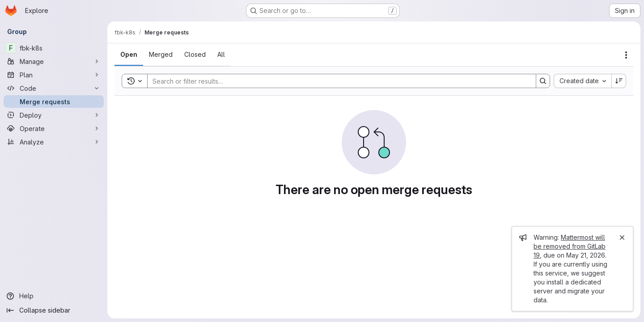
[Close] (622, 237)
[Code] (54, 88)
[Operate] (54, 128)
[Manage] (54, 61)
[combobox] (583, 81)
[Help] (54, 296)
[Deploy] (54, 115)
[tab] (129, 55)
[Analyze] (54, 142)
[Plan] (54, 75)
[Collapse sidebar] (54, 310)
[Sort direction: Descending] (619, 81)
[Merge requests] (54, 102)
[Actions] (626, 55)
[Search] (337, 81)
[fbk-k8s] (54, 48)
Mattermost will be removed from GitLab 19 (570, 246)
